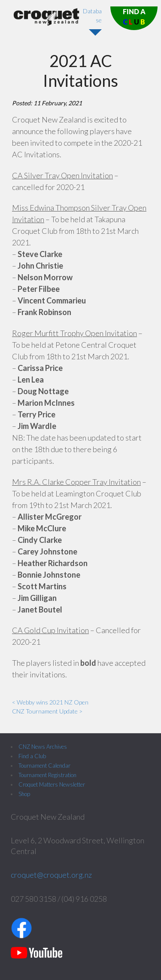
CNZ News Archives (43, 747)
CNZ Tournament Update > (47, 711)
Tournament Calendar (44, 766)
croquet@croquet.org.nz (51, 875)
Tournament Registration (47, 775)
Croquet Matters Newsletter (52, 784)
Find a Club (32, 756)
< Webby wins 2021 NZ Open (50, 702)
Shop (24, 794)
